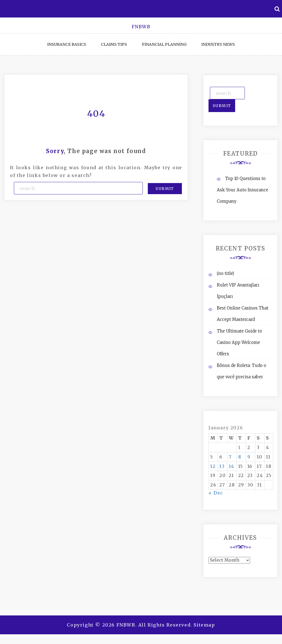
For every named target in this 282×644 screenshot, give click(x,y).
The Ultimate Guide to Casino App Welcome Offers (239, 342)
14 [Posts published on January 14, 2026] (231, 466)
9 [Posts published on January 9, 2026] (249, 457)
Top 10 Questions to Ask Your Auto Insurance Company (242, 190)
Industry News (218, 44)
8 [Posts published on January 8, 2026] (240, 457)
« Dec (216, 493)
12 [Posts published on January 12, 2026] (213, 466)
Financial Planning (164, 44)
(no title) (225, 273)
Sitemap (204, 625)
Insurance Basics (67, 44)
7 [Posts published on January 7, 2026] (230, 457)
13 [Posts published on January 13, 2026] (222, 466)
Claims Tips (114, 44)
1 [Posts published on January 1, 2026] (239, 447)
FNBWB (141, 27)
